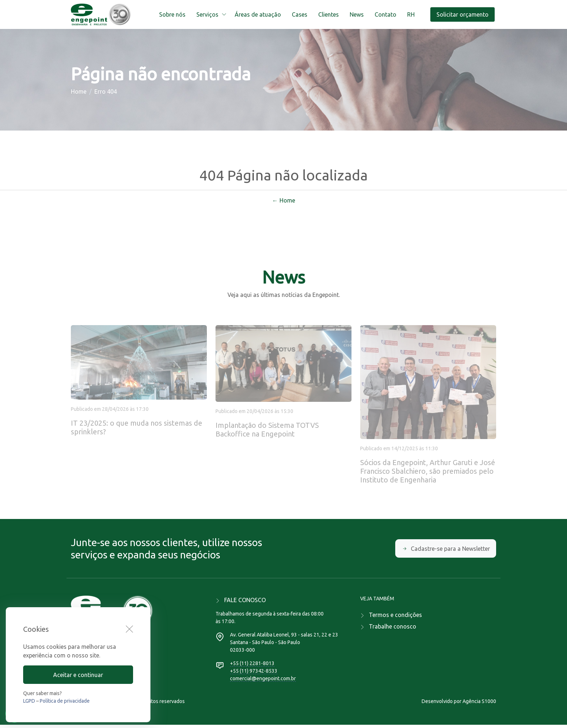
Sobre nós (172, 14)
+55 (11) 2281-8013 (252, 667)
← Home (284, 204)
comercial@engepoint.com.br (263, 682)
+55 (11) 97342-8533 (254, 674)
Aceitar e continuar (78, 675)
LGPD (29, 701)
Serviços (207, 14)
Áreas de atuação (258, 14)
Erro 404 (106, 93)
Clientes (329, 14)
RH (411, 14)
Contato (385, 14)
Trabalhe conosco (393, 630)
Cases (300, 14)
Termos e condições (395, 618)
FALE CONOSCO (245, 603)
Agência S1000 (479, 704)
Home (79, 93)
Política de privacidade (65, 701)
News (357, 14)
